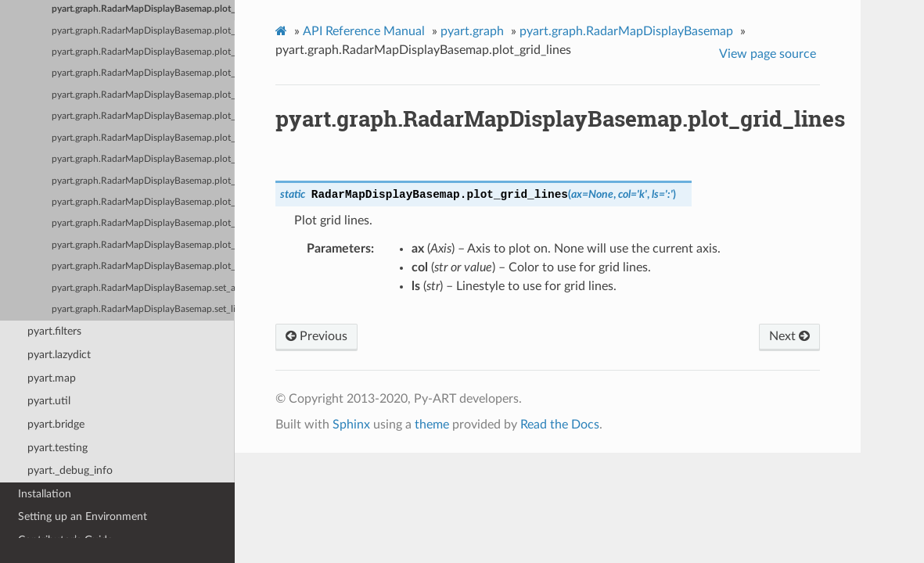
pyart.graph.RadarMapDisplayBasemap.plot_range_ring (143, 181)
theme (432, 425)
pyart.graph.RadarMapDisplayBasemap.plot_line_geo (143, 73)
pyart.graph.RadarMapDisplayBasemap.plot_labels (143, 52)
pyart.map (52, 378)
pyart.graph (472, 31)
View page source (768, 54)
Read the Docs (560, 425)
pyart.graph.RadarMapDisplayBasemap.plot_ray (143, 223)
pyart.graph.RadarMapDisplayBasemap (626, 31)
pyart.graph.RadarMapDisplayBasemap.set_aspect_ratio (143, 288)
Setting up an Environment (83, 516)
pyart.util (49, 401)
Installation (45, 494)
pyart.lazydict (59, 355)
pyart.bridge (56, 424)
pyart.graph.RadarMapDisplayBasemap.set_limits (143, 309)
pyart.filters (54, 331)
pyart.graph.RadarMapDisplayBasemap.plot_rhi (143, 245)
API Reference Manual (364, 31)
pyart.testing (58, 448)
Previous (316, 336)
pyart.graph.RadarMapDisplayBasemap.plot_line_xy (143, 95)
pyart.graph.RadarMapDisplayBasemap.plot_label (143, 31)
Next (789, 336)
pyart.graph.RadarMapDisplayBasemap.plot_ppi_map (143, 159)
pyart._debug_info (70, 470)
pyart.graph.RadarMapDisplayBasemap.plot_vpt (143, 266)
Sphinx (351, 425)
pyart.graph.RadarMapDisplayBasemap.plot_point (143, 116)
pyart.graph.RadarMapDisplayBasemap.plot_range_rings (143, 202)
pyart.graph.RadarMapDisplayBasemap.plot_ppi (143, 138)
